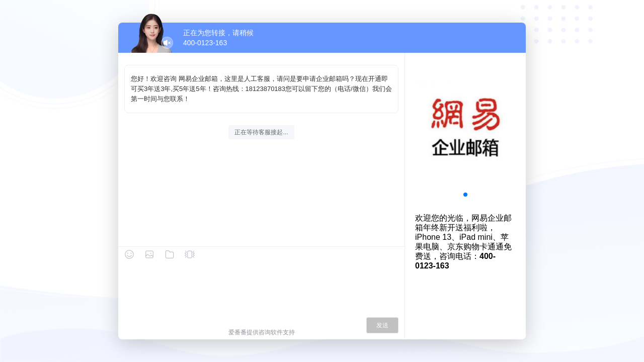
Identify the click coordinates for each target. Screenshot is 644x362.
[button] (465, 195)
